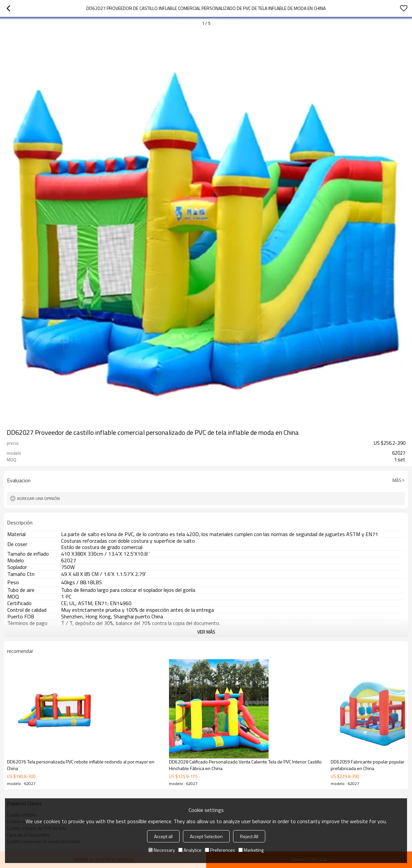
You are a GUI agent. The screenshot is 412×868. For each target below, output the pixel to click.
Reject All (249, 836)
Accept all (163, 836)
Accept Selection (206, 836)
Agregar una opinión (38, 498)
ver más (206, 632)
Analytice (190, 850)
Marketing (251, 850)
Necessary (162, 850)
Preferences (220, 850)
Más (397, 480)
